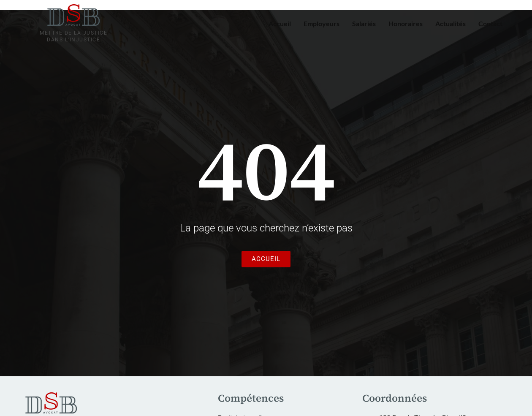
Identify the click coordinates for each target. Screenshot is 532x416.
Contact (490, 23)
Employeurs (322, 23)
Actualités (451, 23)
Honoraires (406, 23)
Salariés (364, 23)
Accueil (280, 23)
